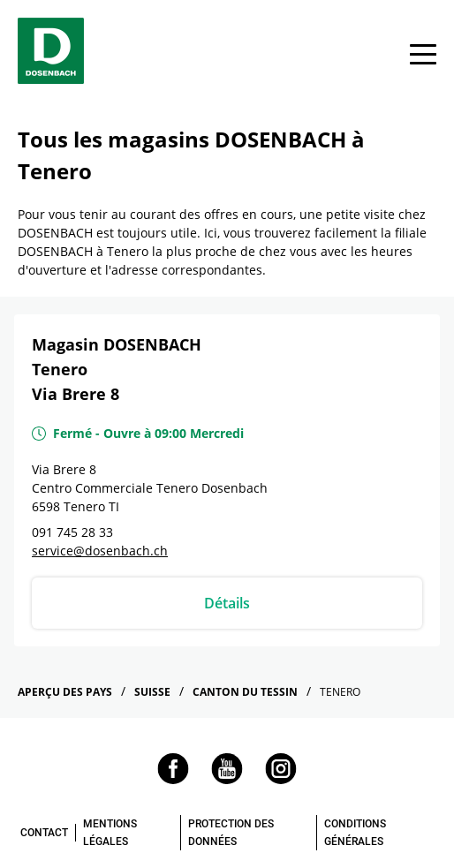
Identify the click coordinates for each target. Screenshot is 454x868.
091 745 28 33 (72, 532)
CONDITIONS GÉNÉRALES (355, 833)
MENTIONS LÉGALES (110, 833)
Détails (227, 603)
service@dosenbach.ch (100, 551)
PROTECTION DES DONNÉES (231, 833)
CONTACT (44, 833)
